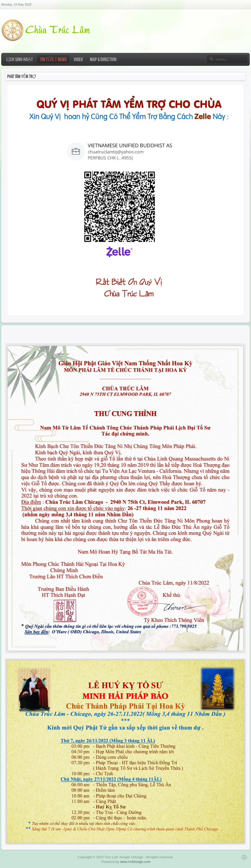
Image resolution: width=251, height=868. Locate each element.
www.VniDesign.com (135, 862)
